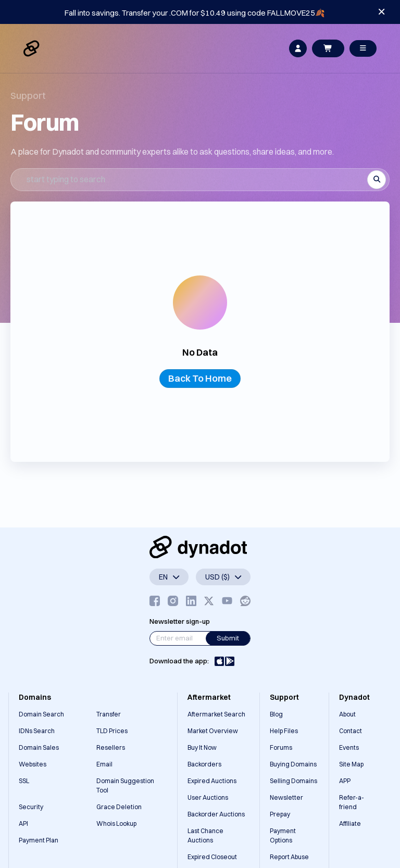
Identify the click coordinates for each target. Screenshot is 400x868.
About (347, 714)
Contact (351, 731)
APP (345, 781)
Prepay (280, 814)
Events (349, 747)
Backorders (204, 764)
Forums (281, 747)
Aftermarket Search (216, 714)
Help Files (284, 731)
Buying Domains (293, 764)
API (23, 823)
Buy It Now (202, 747)
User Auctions (208, 797)
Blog (276, 714)
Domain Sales (39, 747)
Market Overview (213, 731)
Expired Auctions (212, 781)
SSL (24, 781)
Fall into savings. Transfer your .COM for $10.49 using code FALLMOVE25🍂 (195, 13)
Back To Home (200, 378)
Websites (33, 764)
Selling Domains (293, 781)
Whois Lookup (116, 823)
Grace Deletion (119, 807)
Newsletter (286, 797)
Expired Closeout (212, 857)
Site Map (351, 764)
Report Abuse (289, 857)
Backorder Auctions (216, 814)
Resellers (111, 747)
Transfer (109, 714)
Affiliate (350, 823)
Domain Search (41, 714)
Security (31, 807)
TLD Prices (112, 731)
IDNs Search (37, 731)
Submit (228, 638)
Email (104, 764)
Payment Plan (39, 840)
